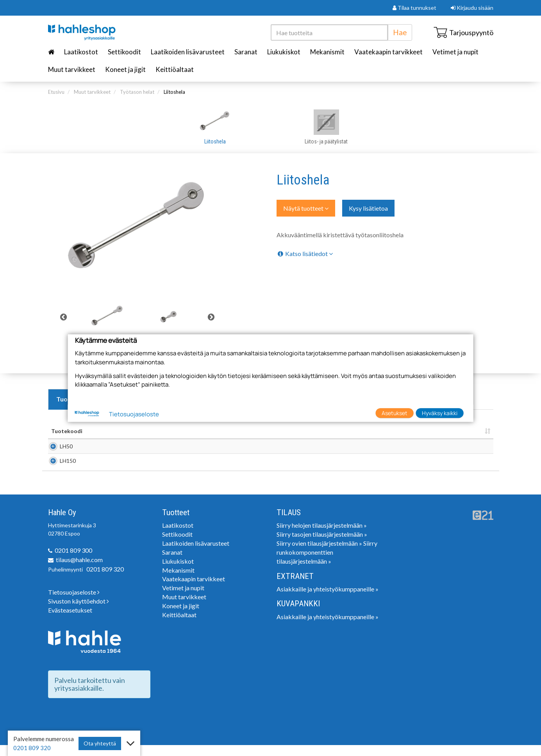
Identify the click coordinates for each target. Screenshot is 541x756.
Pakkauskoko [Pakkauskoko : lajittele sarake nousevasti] (370, 431)
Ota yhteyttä (100, 743)
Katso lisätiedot (305, 253)
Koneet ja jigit (125, 69)
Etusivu (56, 92)
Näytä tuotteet (306, 208)
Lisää (483, 449)
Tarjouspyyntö (463, 32)
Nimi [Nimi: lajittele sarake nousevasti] (123, 431)
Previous (64, 317)
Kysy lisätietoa (368, 208)
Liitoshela (174, 92)
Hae (400, 32)
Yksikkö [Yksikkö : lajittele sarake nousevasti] (316, 431)
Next (211, 317)
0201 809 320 (105, 580)
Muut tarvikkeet (72, 69)
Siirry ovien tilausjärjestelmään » (319, 554)
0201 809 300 (73, 561)
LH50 (58, 449)
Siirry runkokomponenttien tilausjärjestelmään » (327, 563)
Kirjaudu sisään (472, 8)
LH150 (59, 469)
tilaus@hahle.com (79, 571)
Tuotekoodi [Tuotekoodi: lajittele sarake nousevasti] (67, 431)
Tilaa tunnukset (414, 8)
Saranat (246, 52)
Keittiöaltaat (175, 69)
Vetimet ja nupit (455, 52)
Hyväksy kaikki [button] (440, 413)
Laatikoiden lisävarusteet (188, 52)
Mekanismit (327, 52)
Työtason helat (137, 92)
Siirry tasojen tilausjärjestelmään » (322, 545)
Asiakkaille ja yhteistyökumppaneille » (328, 600)
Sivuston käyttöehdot (79, 612)
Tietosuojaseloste (74, 603)
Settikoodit (124, 52)
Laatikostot (81, 52)
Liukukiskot (284, 52)
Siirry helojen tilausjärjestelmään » (322, 536)
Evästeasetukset (70, 621)
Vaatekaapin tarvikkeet (388, 52)
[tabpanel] (107, 317)
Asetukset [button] (395, 413)
